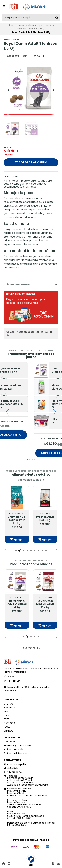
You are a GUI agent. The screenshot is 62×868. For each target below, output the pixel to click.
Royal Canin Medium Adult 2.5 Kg (45, 604)
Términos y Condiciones (17, 745)
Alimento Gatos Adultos (29, 29)
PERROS (8, 712)
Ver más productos (31, 480)
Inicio (10, 25)
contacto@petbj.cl (16, 764)
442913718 (11, 768)
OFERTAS (9, 704)
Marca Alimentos (18, 284)
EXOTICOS (9, 723)
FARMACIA (9, 708)
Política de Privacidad (16, 753)
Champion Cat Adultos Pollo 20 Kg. (17, 520)
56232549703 (13, 772)
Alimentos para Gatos (40, 25)
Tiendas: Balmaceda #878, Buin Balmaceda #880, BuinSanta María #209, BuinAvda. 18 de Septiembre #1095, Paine (26, 780)
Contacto (9, 742)
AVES (6, 719)
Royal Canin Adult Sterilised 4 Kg (17, 604)
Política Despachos (15, 749)
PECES (7, 727)
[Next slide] (53, 90)
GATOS (20, 25)
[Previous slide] (9, 90)
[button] (8, 335)
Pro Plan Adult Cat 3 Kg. (45, 519)
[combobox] (31, 17)
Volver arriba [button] (31, 648)
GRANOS (8, 731)
